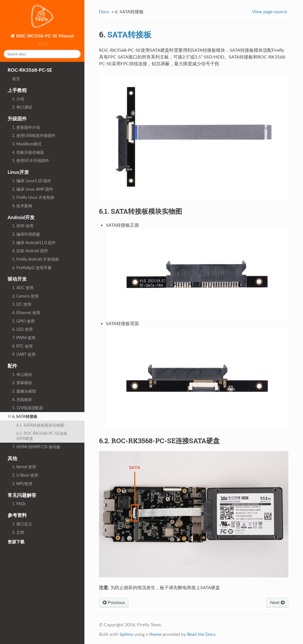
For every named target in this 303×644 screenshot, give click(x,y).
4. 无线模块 (22, 399)
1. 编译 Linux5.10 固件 (32, 181)
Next (277, 602)
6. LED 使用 (22, 329)
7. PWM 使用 (24, 338)
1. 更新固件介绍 (26, 127)
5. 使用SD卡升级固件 (31, 160)
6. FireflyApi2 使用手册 (32, 268)
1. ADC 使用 (23, 288)
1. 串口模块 (22, 374)
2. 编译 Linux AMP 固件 (33, 189)
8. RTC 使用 (22, 346)
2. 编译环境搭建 (26, 234)
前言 (16, 79)
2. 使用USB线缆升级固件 (34, 135)
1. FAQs (19, 504)
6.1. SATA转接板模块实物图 (40, 425)
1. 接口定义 (22, 524)
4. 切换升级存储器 (28, 152)
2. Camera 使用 (25, 296)
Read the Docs (201, 634)
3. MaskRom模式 (27, 144)
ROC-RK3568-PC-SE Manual (44, 36)
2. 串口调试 (22, 107)
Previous (114, 602)
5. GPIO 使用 (23, 321)
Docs (104, 11)
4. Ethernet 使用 (26, 313)
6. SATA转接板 (23, 416)
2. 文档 (18, 532)
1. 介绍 (18, 99)
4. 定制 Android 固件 (30, 251)
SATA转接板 (129, 34)
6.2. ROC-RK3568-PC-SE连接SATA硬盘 (42, 436)
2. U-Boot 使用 (25, 475)
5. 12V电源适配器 (28, 408)
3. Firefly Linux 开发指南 (33, 197)
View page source (270, 11)
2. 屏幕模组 (22, 383)
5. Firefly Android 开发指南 (35, 259)
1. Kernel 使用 (24, 467)
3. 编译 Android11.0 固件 (34, 243)
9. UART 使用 (24, 354)
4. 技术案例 (22, 206)
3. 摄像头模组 (24, 391)
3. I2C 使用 (22, 304)
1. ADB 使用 (23, 226)
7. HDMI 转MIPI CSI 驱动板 (36, 447)
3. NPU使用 (22, 484)
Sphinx (126, 634)
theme (155, 634)
